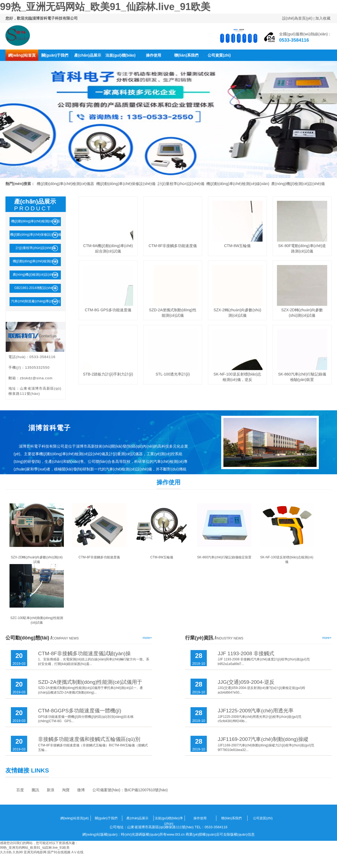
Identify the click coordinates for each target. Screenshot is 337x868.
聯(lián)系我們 (186, 55)
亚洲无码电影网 (35, 852)
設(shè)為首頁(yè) (297, 18)
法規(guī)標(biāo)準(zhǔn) (120, 57)
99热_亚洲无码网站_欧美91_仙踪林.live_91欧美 (105, 7)
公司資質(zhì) (219, 55)
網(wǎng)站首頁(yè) (22, 57)
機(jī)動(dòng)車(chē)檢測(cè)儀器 (65, 184)
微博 (81, 790)
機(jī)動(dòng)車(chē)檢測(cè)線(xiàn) (238, 184)
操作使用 (154, 55)
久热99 (18, 852)
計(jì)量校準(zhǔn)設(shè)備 (181, 184)
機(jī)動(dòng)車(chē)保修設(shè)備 (126, 184)
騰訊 (35, 790)
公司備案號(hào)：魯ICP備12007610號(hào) (130, 790)
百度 (20, 790)
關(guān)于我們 (55, 55)
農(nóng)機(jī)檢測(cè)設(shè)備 (298, 184)
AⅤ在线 (77, 852)
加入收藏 (323, 18)
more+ (147, 638)
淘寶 (66, 790)
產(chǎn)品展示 (88, 55)
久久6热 (6, 852)
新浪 (51, 790)
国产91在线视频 (59, 852)
